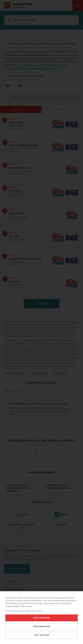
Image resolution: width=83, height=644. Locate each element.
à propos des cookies (33, 611)
